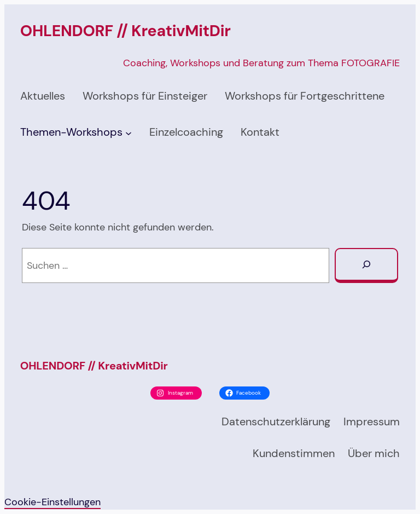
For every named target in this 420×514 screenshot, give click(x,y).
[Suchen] (366, 265)
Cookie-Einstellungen (52, 502)
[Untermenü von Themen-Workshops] (129, 132)
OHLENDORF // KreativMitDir (126, 31)
